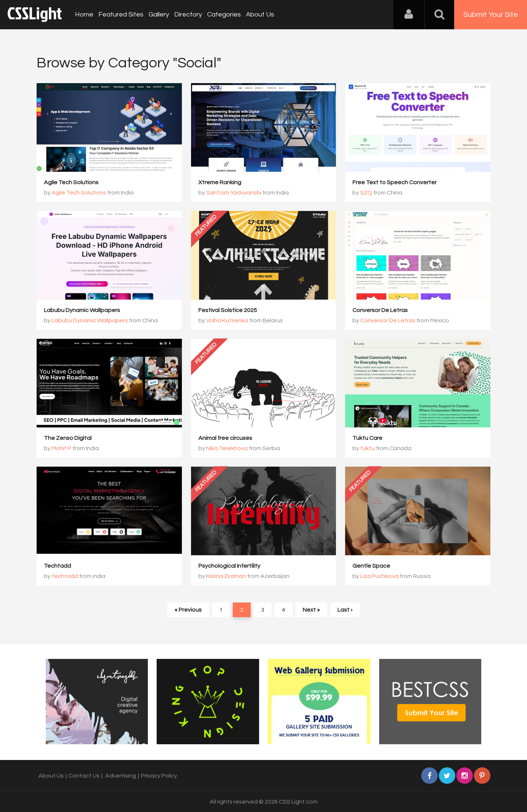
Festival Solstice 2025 (228, 310)
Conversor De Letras (380, 310)
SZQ (366, 193)
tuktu (367, 448)
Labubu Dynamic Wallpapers (82, 310)
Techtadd (57, 566)
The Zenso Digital (68, 438)
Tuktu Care (367, 438)
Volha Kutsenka (227, 320)
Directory (188, 14)
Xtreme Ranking (220, 182)
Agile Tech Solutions (71, 182)
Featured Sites (121, 14)
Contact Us (84, 776)
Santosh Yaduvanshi (234, 193)
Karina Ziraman (226, 576)
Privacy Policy (159, 776)
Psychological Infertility (229, 566)
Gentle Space (371, 566)
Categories (224, 14)
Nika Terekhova (227, 448)
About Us (260, 14)
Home (84, 14)
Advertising (121, 776)
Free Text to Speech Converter (395, 182)
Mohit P (61, 448)
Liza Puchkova (379, 576)
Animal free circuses (225, 438)
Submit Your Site (491, 15)
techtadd (65, 576)
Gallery (159, 14)
